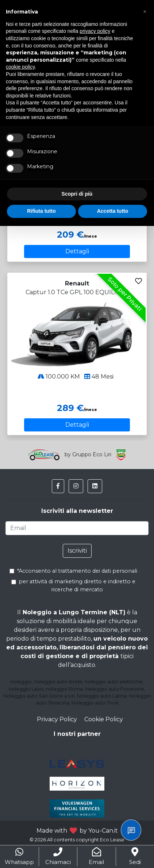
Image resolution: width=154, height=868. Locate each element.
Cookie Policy (104, 719)
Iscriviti (77, 551)
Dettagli (77, 251)
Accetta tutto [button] (113, 211)
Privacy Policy (57, 719)
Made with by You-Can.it (77, 831)
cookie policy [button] (20, 67)
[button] (58, 486)
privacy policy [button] (95, 31)
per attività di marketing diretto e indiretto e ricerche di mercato (74, 585)
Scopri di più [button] (77, 194)
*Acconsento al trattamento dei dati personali (75, 571)
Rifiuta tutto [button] (41, 211)
